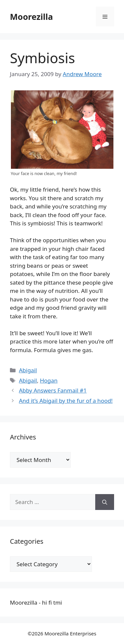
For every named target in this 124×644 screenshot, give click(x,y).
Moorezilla (31, 17)
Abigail (28, 370)
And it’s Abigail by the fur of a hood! (66, 401)
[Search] (105, 502)
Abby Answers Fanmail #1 (53, 390)
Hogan (49, 380)
